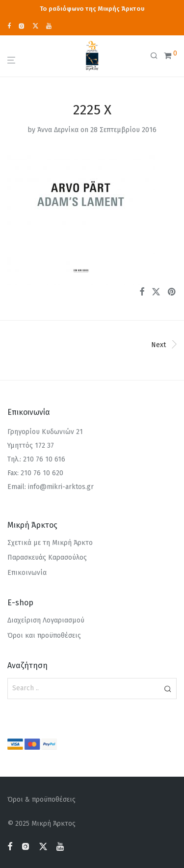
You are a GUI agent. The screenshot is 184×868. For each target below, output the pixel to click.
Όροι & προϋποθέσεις (41, 800)
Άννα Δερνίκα (58, 130)
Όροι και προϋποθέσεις (44, 636)
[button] (168, 688)
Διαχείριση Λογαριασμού (46, 620)
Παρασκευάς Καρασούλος (47, 557)
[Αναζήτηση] (157, 56)
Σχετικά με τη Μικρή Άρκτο (50, 543)
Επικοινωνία (27, 573)
